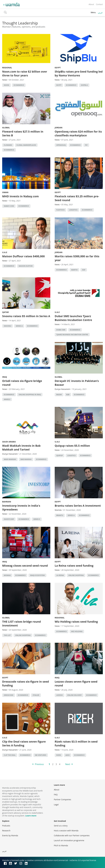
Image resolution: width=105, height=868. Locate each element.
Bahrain (7, 502)
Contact (99, 4)
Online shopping (76, 575)
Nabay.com (9, 206)
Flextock (60, 210)
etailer (36, 695)
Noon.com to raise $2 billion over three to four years (25, 73)
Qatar (5, 312)
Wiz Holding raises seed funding (76, 622)
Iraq (5, 377)
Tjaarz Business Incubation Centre (72, 335)
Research (6, 831)
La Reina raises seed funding (74, 566)
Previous (39, 764)
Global (6, 128)
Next (68, 764)
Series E (37, 519)
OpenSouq (61, 145)
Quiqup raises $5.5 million (72, 446)
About (91, 4)
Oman (5, 192)
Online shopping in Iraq (30, 395)
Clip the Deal (10, 755)
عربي (100, 12)
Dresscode (9, 695)
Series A (19, 326)
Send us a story (61, 826)
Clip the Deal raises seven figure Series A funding (24, 743)
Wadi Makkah (10, 459)
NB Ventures (41, 755)
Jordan (59, 128)
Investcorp (9, 519)
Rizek (59, 755)
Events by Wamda (10, 835)
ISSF (84, 270)
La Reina (60, 575)
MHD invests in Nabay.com (20, 196)
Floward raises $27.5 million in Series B (23, 133)
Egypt (58, 68)
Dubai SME (61, 330)
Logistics (73, 210)
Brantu (60, 515)
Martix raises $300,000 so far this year (77, 258)
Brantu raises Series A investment (78, 506)
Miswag (7, 575)
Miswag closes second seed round (25, 566)
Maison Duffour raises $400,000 (23, 256)
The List (7, 635)
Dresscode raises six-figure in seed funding (25, 683)
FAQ (56, 795)
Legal (56, 805)
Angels (7, 399)
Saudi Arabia (9, 442)
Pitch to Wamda (61, 845)
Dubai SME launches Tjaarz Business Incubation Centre (73, 318)
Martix (74, 270)
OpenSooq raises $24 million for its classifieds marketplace (78, 133)
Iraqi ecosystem (37, 575)
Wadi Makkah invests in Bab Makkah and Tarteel (21, 448)
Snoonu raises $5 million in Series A (26, 316)
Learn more (31, 816)
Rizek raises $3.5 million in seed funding (76, 743)
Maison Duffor (26, 266)
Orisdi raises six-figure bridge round (22, 383)
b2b (68, 395)
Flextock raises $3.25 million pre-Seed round (77, 198)
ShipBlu (84, 85)
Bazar (59, 395)
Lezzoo (60, 695)
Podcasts (6, 826)
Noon (6, 85)
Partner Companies (62, 799)
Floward (8, 145)
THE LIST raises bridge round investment (21, 624)
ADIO (68, 755)
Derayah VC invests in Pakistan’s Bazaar (77, 383)
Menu (93, 12)
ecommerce (19, 85)
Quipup (60, 455)
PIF (86, 145)
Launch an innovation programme (69, 840)
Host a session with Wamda (66, 831)
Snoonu (8, 326)
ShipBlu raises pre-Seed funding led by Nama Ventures (79, 73)
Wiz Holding (77, 631)
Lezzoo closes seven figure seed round (76, 683)
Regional (7, 68)
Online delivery (75, 695)
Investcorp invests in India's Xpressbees (21, 508)
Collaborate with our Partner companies (72, 835)
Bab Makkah (26, 459)
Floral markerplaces (26, 145)
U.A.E (5, 252)
